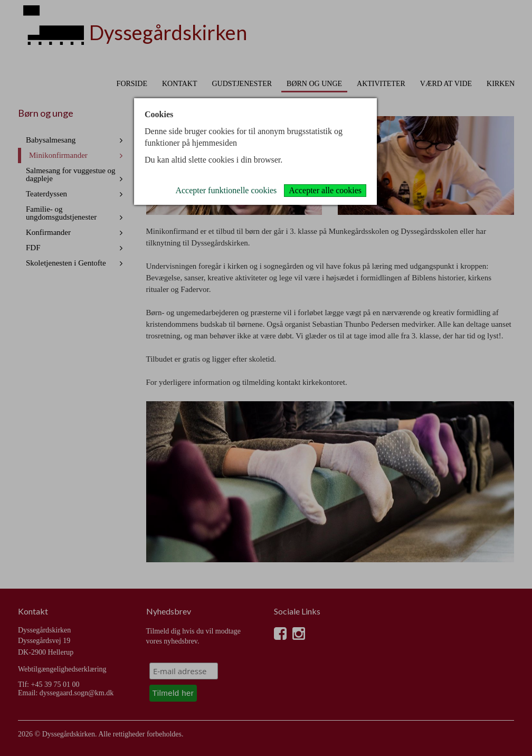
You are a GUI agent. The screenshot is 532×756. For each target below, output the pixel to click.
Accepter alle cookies (325, 190)
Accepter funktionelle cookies (226, 190)
